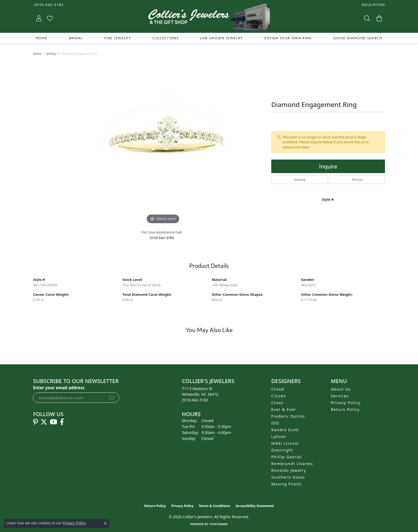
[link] (48, 5)
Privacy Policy (346, 403)
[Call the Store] (195, 400)
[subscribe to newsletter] (112, 398)
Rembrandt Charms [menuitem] (292, 464)
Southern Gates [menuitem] (288, 477)
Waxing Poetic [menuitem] (287, 484)
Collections (166, 38)
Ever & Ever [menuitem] (284, 409)
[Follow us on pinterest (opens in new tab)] (35, 422)
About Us (341, 389)
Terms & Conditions (215, 506)
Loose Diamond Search (358, 38)
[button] (373, 5)
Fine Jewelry (118, 38)
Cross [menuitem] (277, 403)
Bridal (76, 38)
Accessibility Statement (254, 506)
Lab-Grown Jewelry (221, 38)
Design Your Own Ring (288, 38)
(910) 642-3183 (162, 237)
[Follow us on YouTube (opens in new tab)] (53, 422)
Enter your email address (59, 388)
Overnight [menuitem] (282, 450)
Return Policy (345, 409)
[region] (163, 144)
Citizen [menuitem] (279, 396)
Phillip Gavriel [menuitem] (287, 457)
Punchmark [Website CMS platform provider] (219, 524)
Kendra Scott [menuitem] (285, 430)
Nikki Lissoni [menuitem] (285, 443)
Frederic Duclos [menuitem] (288, 416)
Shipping (300, 180)
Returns (357, 180)
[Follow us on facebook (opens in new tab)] (62, 422)
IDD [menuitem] (275, 423)
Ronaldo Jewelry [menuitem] (289, 470)
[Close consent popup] (105, 523)
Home (42, 38)
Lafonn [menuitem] (279, 437)
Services (340, 396)
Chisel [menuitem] (278, 389)
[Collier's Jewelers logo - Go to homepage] (209, 18)
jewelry (51, 54)
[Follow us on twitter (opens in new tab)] (44, 422)
